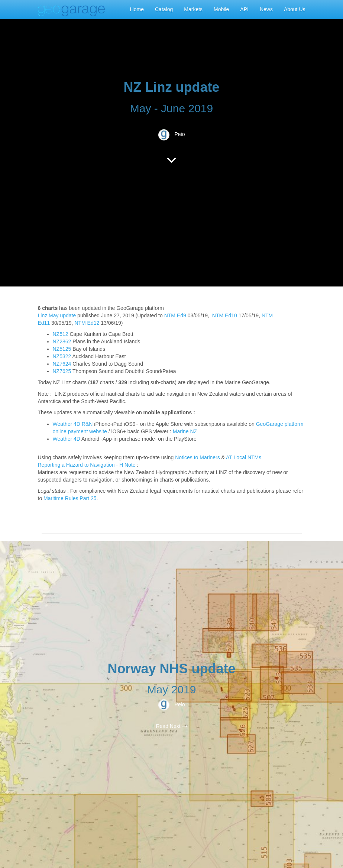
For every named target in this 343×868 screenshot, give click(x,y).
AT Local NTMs (244, 457)
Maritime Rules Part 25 (70, 498)
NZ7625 (62, 371)
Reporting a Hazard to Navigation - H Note (87, 465)
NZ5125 (62, 349)
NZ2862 (62, 341)
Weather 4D (67, 439)
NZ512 (61, 334)
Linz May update (57, 315)
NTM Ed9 (175, 315)
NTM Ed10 (225, 315)
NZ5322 (62, 356)
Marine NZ (185, 431)
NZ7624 (62, 364)
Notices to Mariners (198, 457)
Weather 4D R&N (73, 424)
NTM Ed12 (87, 323)
